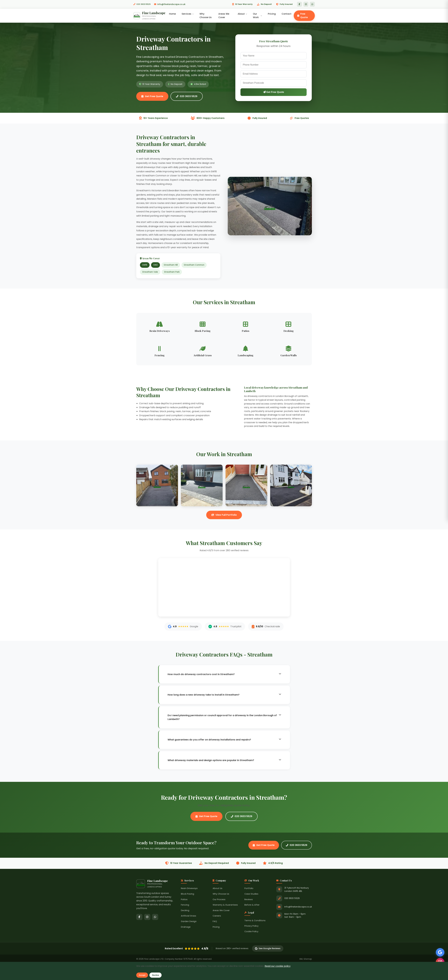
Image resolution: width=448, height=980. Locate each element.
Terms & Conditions (255, 921)
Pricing (272, 14)
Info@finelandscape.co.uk (172, 4)
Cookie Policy (251, 932)
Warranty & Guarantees (225, 906)
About (243, 14)
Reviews (249, 900)
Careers (217, 917)
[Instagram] (306, 4)
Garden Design (189, 922)
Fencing (185, 906)
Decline (156, 975)
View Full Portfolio (224, 516)
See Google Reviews (268, 949)
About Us (217, 889)
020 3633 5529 (143, 4)
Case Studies (251, 895)
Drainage (186, 928)
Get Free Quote (152, 97)
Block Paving (187, 895)
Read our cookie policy (278, 966)
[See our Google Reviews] (439, 951)
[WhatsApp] (312, 4)
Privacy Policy (251, 927)
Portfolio (249, 889)
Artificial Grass (189, 917)
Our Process (219, 900)
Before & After (252, 906)
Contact (287, 14)
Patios (184, 900)
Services (189, 14)
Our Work (258, 16)
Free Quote (303, 16)
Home (173, 14)
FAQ (215, 922)
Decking (185, 911)
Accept (142, 975)
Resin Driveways (189, 889)
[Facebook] (299, 4)
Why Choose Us (207, 16)
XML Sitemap (306, 960)
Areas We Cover (225, 16)
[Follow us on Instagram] (439, 961)
